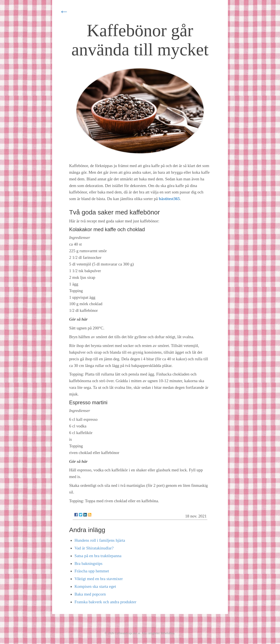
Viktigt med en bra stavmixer (99, 579)
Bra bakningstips (88, 563)
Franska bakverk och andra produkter (105, 602)
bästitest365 (169, 199)
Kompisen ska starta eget (95, 586)
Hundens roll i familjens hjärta (100, 540)
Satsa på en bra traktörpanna (98, 556)
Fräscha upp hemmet (92, 571)
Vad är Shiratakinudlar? (94, 548)
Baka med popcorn (90, 594)
